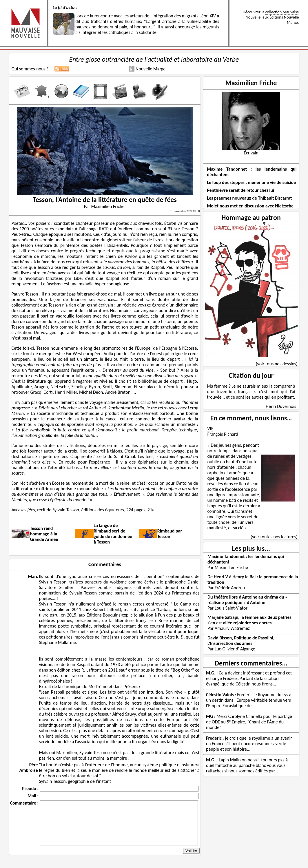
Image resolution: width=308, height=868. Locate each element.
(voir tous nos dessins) (277, 364)
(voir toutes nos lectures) (274, 537)
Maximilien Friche (251, 83)
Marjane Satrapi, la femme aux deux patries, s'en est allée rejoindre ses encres (250, 620)
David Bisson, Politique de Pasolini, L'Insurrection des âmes (241, 641)
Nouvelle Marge (147, 69)
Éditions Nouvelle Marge (284, 20)
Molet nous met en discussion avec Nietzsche (250, 206)
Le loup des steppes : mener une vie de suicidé (251, 182)
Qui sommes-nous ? (30, 69)
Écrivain (251, 153)
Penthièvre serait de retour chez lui (240, 190)
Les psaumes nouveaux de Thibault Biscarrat (249, 198)
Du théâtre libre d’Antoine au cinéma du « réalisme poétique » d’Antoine (248, 600)
